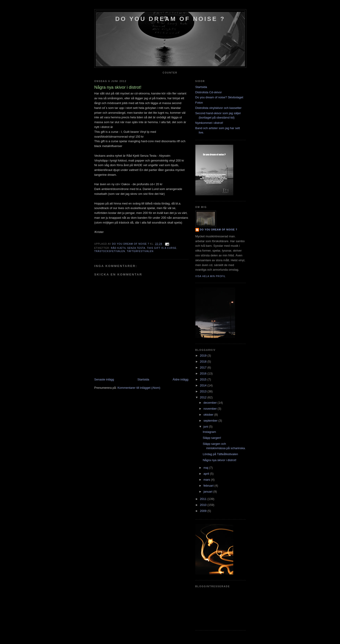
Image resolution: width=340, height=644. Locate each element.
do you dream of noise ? (170, 19)
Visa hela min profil (211, 276)
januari (208, 492)
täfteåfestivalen (140, 251)
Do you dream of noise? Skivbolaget (219, 97)
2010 (204, 505)
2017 (204, 367)
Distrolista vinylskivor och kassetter (219, 108)
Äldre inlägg (181, 379)
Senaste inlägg (104, 379)
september (211, 421)
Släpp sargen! (212, 438)
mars (207, 480)
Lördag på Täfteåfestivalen (220, 454)
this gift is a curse (162, 248)
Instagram (209, 432)
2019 (204, 356)
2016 (204, 373)
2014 (204, 385)
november (210, 409)
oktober (209, 415)
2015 (204, 379)
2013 (204, 391)
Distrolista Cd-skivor (209, 92)
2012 (204, 397)
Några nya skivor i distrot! (220, 460)
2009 (204, 511)
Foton (199, 103)
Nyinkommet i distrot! (209, 123)
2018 (204, 362)
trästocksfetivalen (110, 251)
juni (206, 427)
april (207, 474)
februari (209, 486)
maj (206, 468)
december (210, 403)
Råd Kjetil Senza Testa (128, 248)
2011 (204, 499)
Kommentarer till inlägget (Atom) (139, 388)
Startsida (143, 379)
